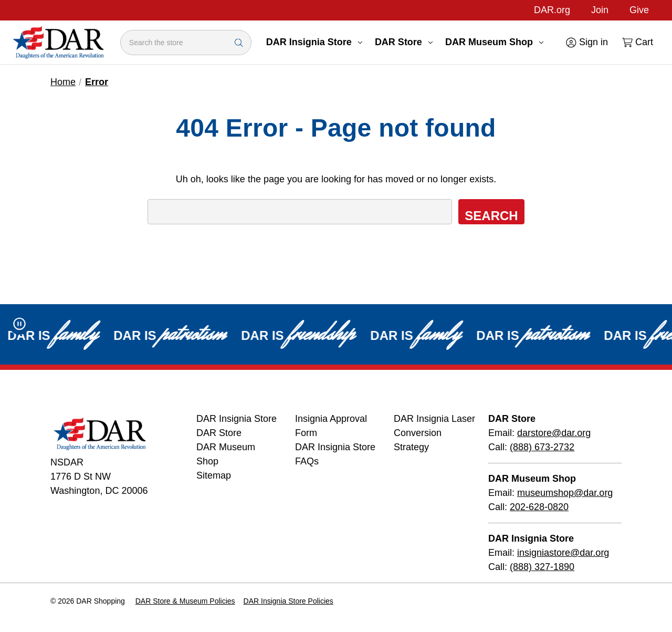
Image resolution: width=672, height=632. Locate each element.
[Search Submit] (239, 42)
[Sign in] (586, 42)
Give (639, 10)
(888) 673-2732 (542, 447)
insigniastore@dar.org (563, 553)
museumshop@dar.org (565, 493)
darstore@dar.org (554, 433)
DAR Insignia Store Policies (288, 601)
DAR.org (552, 10)
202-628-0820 (539, 507)
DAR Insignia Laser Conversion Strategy (434, 433)
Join (600, 10)
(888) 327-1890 (542, 567)
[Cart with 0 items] (637, 42)
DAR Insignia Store (314, 42)
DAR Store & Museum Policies (185, 601)
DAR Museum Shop (494, 42)
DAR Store (404, 42)
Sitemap (214, 475)
